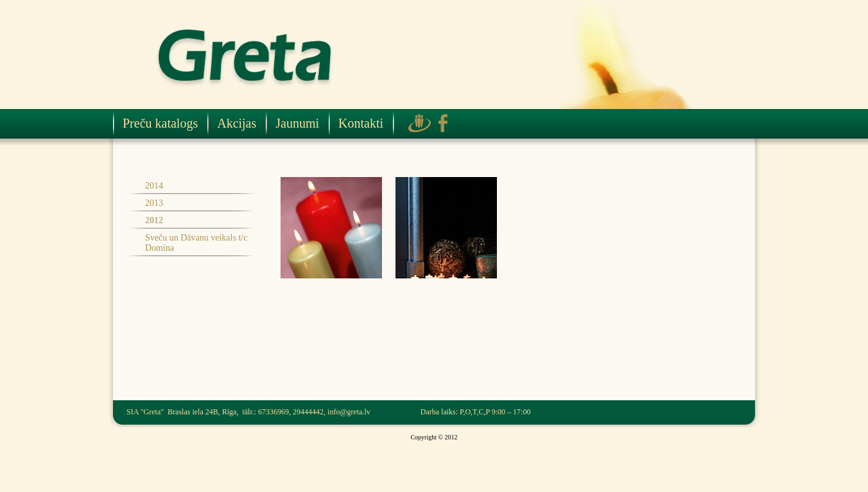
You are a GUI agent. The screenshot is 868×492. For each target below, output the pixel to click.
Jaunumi (297, 123)
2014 (154, 186)
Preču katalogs (160, 123)
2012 (154, 220)
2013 (154, 203)
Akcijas (237, 123)
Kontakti (361, 123)
